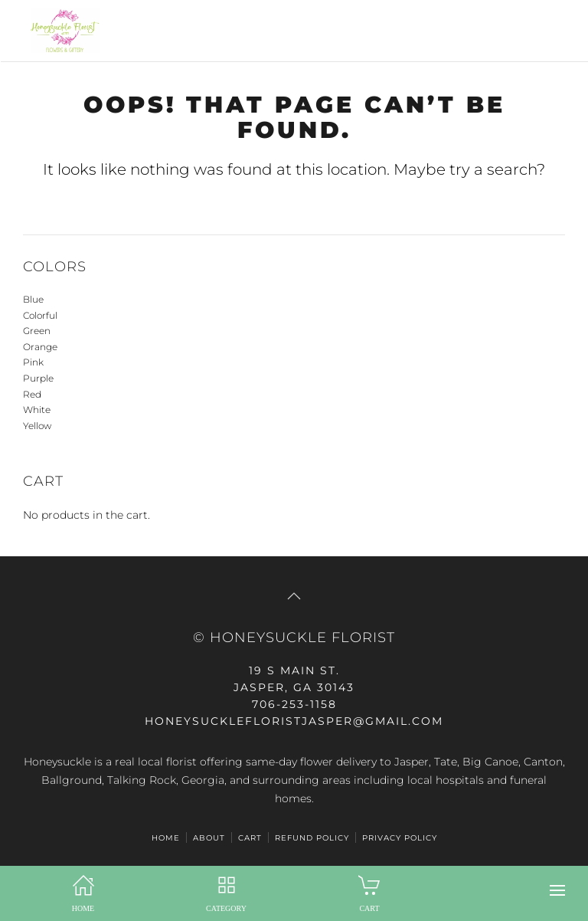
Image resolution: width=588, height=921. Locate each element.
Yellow (37, 426)
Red (32, 394)
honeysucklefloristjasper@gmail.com (294, 721)
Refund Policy (312, 838)
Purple (38, 378)
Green (37, 331)
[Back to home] (61, 31)
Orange (40, 347)
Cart (250, 838)
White (37, 410)
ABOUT (209, 838)
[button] (557, 890)
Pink (33, 362)
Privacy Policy (400, 838)
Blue (33, 299)
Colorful (40, 315)
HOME (166, 838)
